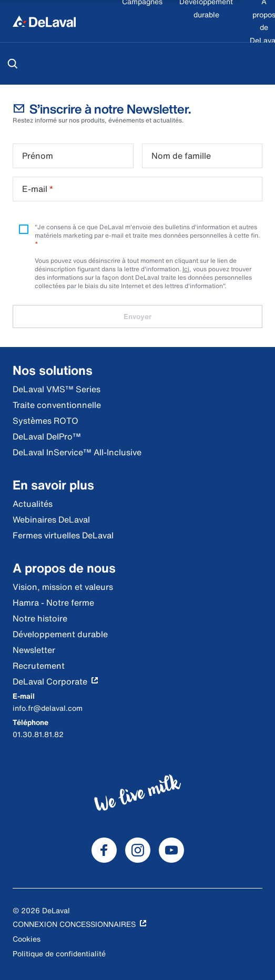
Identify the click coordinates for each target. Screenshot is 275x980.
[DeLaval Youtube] (171, 850)
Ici (186, 269)
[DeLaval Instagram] (138, 850)
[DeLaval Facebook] (104, 850)
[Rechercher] (13, 64)
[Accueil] (44, 21)
